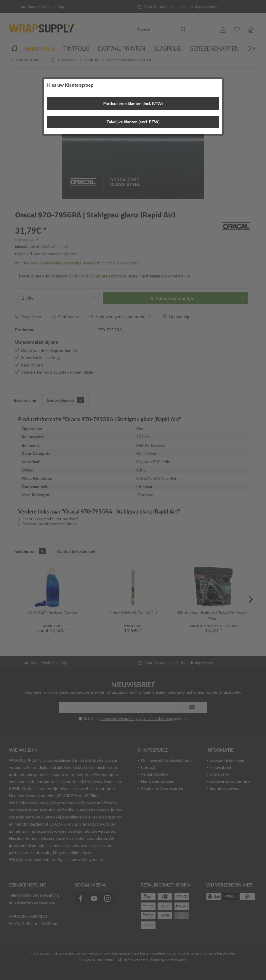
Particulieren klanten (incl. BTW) (133, 103)
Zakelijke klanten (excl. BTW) (133, 122)
